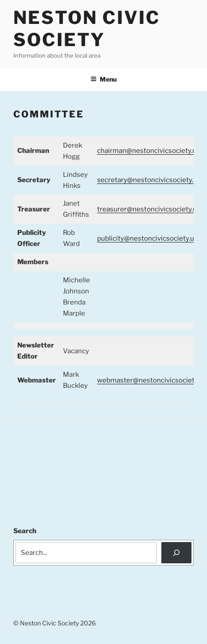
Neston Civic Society (87, 29)
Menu (103, 79)
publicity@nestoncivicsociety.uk (147, 238)
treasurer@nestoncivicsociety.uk (149, 209)
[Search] (176, 553)
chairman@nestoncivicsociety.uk (148, 151)
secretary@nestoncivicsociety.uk (149, 180)
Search (25, 531)
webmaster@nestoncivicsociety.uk (152, 380)
